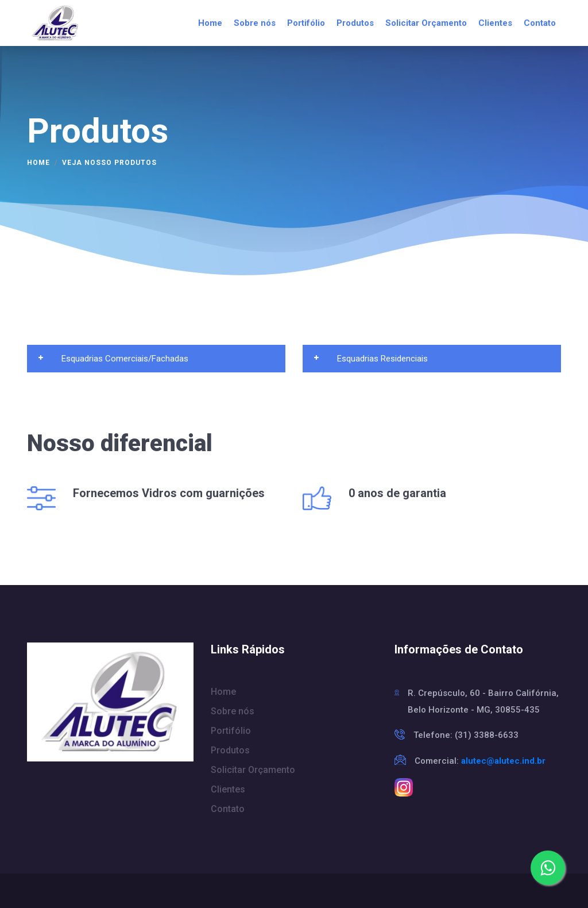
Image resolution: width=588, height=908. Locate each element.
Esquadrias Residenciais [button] (371, 359)
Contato (540, 23)
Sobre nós (255, 23)
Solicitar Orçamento (426, 23)
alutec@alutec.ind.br (503, 761)
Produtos (355, 23)
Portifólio (306, 23)
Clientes (495, 23)
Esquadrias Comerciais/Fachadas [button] (113, 359)
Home (210, 23)
